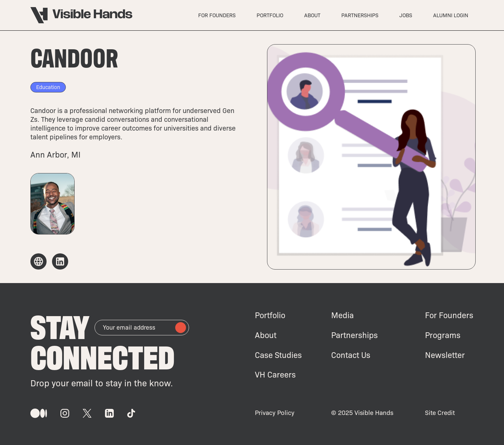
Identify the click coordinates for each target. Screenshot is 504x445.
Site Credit (440, 412)
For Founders (449, 315)
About (266, 335)
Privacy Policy (275, 412)
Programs (443, 335)
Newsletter (445, 355)
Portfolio (270, 315)
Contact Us (351, 355)
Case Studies (278, 355)
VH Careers (275, 374)
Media (342, 315)
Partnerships (354, 335)
